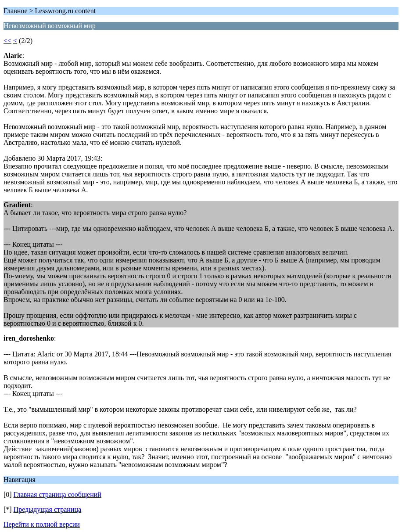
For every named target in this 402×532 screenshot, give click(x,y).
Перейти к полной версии (42, 524)
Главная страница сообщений (57, 494)
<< (7, 41)
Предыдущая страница (47, 509)
